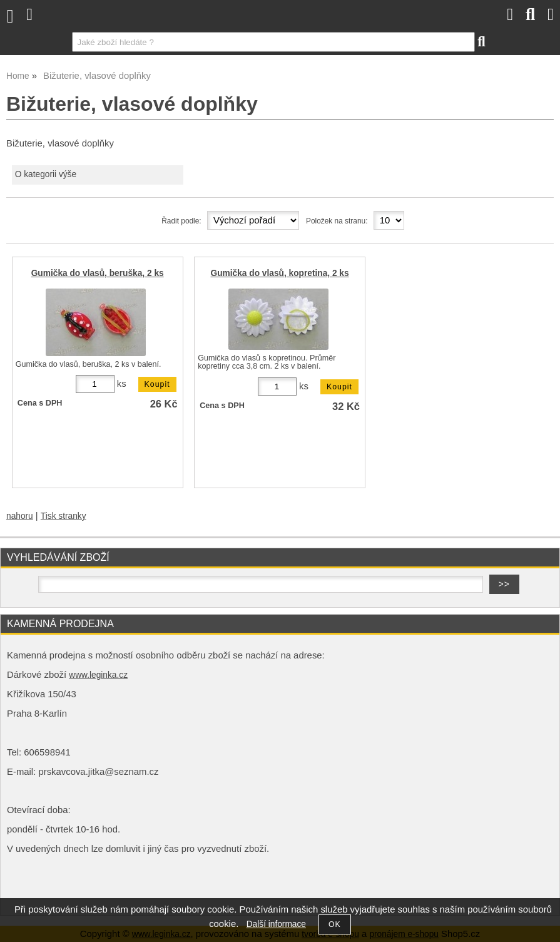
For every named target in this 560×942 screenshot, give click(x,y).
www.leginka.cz (98, 675)
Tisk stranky (64, 516)
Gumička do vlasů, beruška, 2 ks (98, 273)
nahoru (20, 516)
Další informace (276, 924)
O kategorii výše (46, 174)
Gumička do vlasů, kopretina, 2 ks (280, 273)
